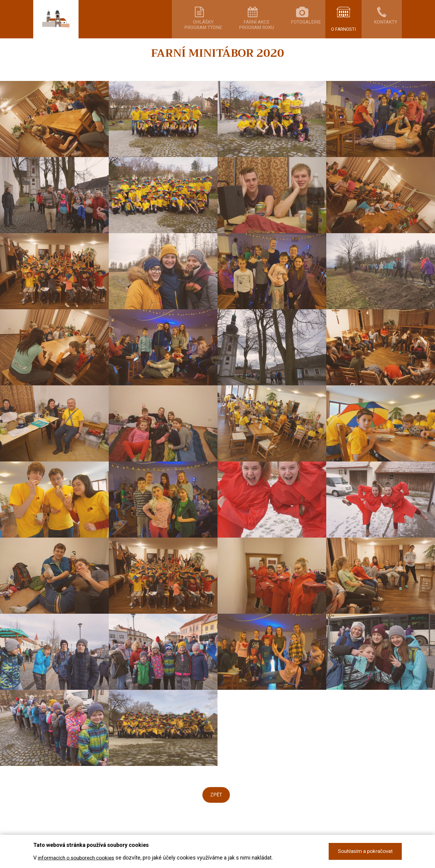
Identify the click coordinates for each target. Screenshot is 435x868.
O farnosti (347, 29)
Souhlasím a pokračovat (364, 852)
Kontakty (384, 29)
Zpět (216, 807)
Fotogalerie (311, 29)
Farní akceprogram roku (271, 32)
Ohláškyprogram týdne (227, 32)
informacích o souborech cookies (78, 858)
